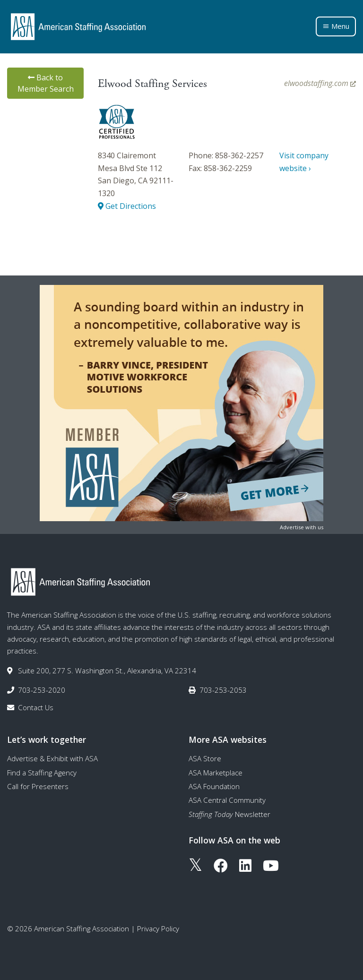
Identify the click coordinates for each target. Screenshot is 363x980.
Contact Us (36, 707)
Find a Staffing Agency (42, 773)
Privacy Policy (158, 928)
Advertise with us (302, 527)
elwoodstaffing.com (320, 83)
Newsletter (229, 814)
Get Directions (127, 206)
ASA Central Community (227, 800)
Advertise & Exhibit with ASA (52, 758)
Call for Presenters (38, 786)
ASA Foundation (214, 786)
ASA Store (205, 758)
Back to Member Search (46, 83)
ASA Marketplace (216, 773)
